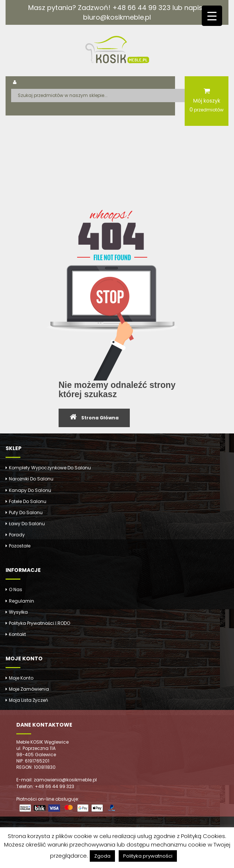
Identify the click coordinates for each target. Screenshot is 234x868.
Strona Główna (100, 418)
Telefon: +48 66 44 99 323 (45, 786)
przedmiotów (207, 110)
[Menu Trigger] (212, 16)
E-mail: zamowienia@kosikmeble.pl (57, 780)
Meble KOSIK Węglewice (42, 742)
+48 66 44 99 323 (141, 8)
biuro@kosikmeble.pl (117, 17)
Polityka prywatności (148, 856)
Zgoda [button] (102, 856)
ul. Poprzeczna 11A (36, 748)
